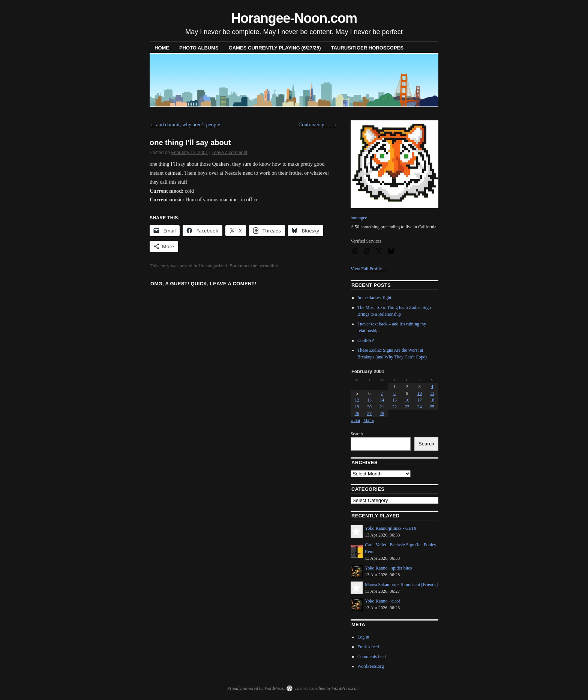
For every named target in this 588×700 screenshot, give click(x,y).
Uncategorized (213, 266)
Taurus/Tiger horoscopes (367, 48)
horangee (359, 218)
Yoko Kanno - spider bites (388, 568)
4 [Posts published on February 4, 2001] (432, 387)
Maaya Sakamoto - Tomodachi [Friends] (401, 585)
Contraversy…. (318, 125)
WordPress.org (370, 666)
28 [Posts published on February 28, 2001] (382, 414)
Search (357, 434)
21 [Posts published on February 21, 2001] (382, 407)
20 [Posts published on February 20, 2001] (369, 407)
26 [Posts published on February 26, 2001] (357, 414)
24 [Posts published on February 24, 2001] (420, 407)
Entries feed (368, 647)
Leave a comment (229, 153)
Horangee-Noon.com (294, 18)
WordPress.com (346, 688)
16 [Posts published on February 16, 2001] (407, 400)
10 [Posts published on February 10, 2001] (420, 393)
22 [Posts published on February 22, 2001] (394, 407)
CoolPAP (366, 340)
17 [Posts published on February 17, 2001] (420, 400)
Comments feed (372, 657)
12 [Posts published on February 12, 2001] (357, 400)
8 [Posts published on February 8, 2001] (394, 393)
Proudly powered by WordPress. (256, 688)
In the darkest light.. (375, 298)
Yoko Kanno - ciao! (382, 601)
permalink (268, 266)
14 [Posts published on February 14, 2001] (382, 400)
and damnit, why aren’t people (185, 125)
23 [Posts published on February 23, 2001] (407, 407)
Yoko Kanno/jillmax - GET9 (391, 528)
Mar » (369, 420)
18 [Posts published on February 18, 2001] (432, 400)
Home (162, 48)
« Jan (355, 420)
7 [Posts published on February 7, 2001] (382, 393)
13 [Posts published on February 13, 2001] (369, 400)
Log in (363, 637)
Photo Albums (199, 48)
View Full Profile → (369, 269)
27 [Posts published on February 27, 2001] (369, 414)
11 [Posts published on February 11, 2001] (432, 393)
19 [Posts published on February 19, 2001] (357, 407)
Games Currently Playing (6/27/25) (275, 48)
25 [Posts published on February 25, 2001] (432, 407)
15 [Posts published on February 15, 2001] (394, 400)
